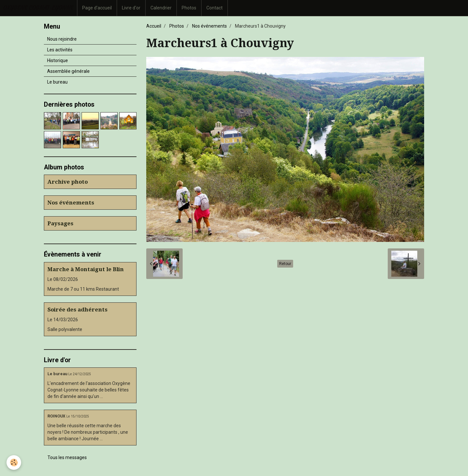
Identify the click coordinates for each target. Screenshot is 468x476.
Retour (285, 264)
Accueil (154, 26)
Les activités (60, 50)
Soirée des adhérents (78, 310)
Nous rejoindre (62, 39)
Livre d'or (131, 8)
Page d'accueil (97, 8)
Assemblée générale (68, 71)
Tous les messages (67, 457)
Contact (214, 8)
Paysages (60, 223)
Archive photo (68, 182)
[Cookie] (14, 463)
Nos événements (209, 26)
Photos (189, 8)
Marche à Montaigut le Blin (86, 269)
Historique (58, 60)
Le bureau (57, 82)
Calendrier (161, 8)
